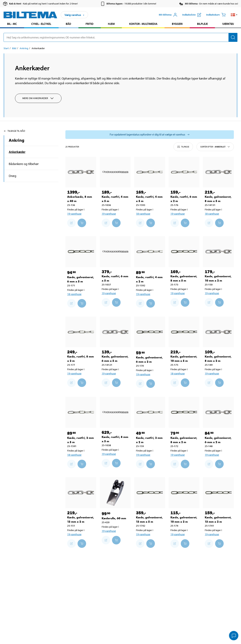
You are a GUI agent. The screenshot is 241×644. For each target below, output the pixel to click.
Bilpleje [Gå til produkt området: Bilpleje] (202, 24)
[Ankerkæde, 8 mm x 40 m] (81, 172)
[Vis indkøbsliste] (192, 15)
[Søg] (233, 37)
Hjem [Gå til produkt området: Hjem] (111, 24)
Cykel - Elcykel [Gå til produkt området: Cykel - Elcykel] (41, 24)
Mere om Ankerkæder (38, 98)
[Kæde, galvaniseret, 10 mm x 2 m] (218, 252)
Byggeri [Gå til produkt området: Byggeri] (177, 24)
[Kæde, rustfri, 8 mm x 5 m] (115, 412)
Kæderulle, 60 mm (114, 518)
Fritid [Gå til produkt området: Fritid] (90, 24)
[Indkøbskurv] (216, 15)
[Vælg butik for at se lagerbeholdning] (150, 135)
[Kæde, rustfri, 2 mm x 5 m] (81, 412)
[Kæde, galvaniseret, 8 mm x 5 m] (218, 172)
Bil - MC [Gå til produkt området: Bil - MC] (12, 24)
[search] (120, 37)
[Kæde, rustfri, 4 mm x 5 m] (115, 172)
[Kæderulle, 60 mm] (115, 493)
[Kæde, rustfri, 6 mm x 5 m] (115, 252)
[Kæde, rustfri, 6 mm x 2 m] (184, 172)
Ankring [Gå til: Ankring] (24, 48)
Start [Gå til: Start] (6, 48)
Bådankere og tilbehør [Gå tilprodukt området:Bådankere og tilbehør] (24, 164)
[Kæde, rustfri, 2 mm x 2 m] (150, 412)
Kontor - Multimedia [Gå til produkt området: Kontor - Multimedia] (143, 24)
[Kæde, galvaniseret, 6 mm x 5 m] (81, 252)
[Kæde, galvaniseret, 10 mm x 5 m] (184, 332)
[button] (234, 15)
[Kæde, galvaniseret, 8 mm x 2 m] (218, 332)
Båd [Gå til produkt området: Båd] (68, 24)
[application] (234, 636)
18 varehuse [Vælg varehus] (143, 214)
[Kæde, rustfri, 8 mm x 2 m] (81, 332)
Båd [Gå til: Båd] (14, 48)
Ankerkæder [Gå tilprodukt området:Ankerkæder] (17, 152)
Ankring (17, 140)
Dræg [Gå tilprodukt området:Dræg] (13, 176)
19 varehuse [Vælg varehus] (74, 214)
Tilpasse (183, 147)
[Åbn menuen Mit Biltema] (168, 15)
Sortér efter (215, 147)
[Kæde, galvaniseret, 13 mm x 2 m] (81, 493)
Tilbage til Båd (14, 131)
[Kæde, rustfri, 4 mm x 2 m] (150, 252)
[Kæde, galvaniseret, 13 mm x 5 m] (150, 493)
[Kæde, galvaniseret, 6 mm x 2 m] (150, 332)
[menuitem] (12, 24)
